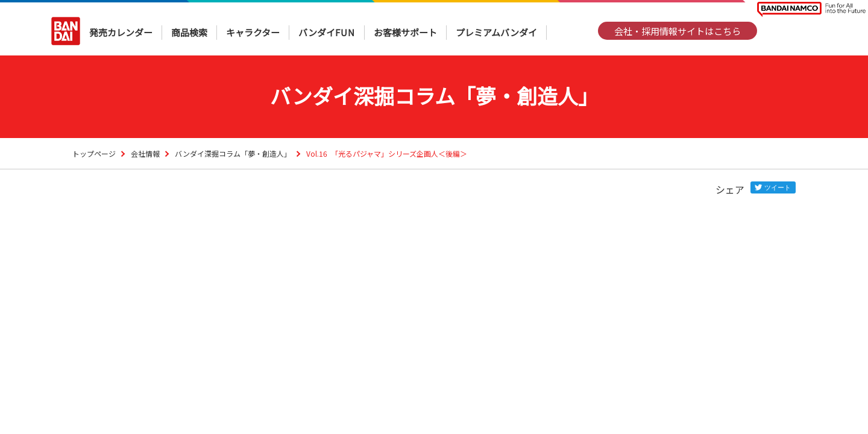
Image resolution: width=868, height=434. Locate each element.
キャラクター (253, 32)
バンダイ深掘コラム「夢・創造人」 (233, 153)
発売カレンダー (121, 32)
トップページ (94, 153)
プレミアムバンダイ (496, 32)
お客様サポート (405, 32)
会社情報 (145, 153)
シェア (730, 189)
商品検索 (189, 32)
